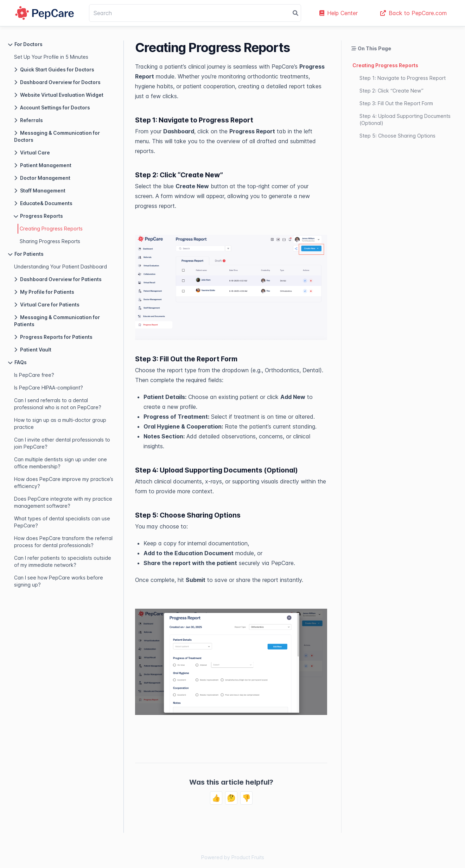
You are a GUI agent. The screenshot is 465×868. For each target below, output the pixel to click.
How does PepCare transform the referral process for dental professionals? (63, 542)
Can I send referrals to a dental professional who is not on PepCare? (58, 404)
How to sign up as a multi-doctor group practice (60, 423)
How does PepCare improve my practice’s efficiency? (64, 483)
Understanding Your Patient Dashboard (60, 267)
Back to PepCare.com (413, 13)
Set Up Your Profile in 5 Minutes (51, 57)
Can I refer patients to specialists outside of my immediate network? (63, 561)
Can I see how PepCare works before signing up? (59, 581)
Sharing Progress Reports (50, 241)
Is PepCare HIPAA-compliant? (49, 388)
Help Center (339, 13)
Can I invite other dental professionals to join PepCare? (62, 443)
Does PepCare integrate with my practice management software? (63, 502)
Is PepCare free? (34, 375)
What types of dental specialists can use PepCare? (62, 522)
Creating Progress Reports (51, 229)
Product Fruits (248, 857)
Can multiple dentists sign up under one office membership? (60, 463)
